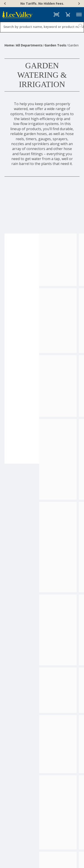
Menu (79, 15)
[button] (68, 15)
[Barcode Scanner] (56, 15)
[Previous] (5, 4)
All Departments (29, 45)
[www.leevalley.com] (17, 15)
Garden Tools (55, 45)
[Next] (79, 4)
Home (9, 45)
